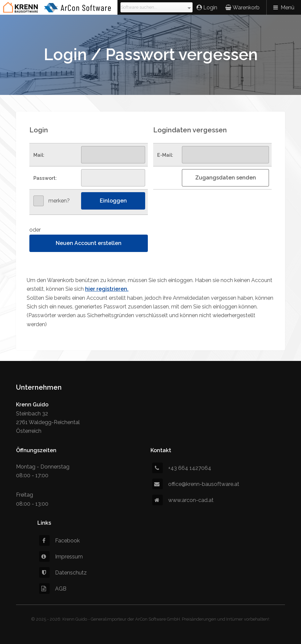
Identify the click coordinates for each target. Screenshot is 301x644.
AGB (53, 589)
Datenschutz (63, 573)
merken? (59, 201)
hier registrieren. (107, 289)
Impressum (61, 557)
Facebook (59, 541)
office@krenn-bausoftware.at (196, 484)
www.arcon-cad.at (183, 500)
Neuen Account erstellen (89, 243)
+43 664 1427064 (182, 468)
